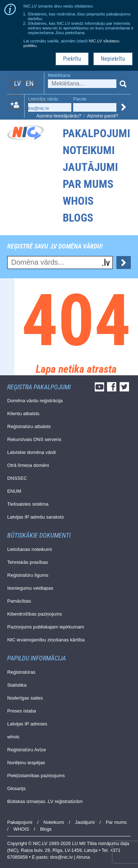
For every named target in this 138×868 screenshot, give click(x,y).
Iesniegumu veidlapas (30, 588)
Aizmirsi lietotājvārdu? (59, 116)
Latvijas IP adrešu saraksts (35, 517)
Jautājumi (90, 167)
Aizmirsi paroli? (103, 116)
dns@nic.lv (38, 108)
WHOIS (78, 201)
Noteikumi (89, 150)
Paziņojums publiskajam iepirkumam (46, 627)
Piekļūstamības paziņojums (36, 776)
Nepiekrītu (113, 59)
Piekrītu (72, 59)
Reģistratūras (21, 672)
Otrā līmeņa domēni (28, 465)
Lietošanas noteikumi (30, 549)
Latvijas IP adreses (27, 724)
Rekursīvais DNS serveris (34, 439)
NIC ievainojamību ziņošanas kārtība (46, 640)
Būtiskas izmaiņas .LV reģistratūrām (45, 801)
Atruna (83, 857)
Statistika (17, 685)
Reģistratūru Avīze (27, 750)
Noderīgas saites (25, 698)
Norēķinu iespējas (26, 763)
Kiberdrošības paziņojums (35, 614)
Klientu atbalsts (23, 414)
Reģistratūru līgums (28, 575)
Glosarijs (16, 788)
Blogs (78, 218)
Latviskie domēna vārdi (32, 452)
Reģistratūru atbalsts (29, 426)
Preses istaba (22, 711)
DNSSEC (17, 478)
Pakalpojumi (96, 133)
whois (13, 737)
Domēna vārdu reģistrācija (35, 401)
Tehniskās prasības (28, 562)
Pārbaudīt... (124, 263)
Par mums (88, 184)
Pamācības (19, 601)
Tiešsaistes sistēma (28, 504)
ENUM (14, 491)
